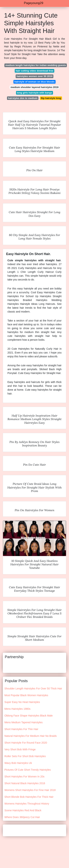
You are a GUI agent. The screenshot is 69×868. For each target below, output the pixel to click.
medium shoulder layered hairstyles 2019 (34, 87)
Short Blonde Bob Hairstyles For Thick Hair (29, 797)
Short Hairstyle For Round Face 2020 (26, 743)
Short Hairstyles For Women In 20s (24, 777)
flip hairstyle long (51, 98)
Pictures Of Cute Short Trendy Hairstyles (28, 770)
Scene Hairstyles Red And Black (23, 810)
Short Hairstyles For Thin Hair (21, 729)
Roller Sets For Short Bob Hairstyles (25, 756)
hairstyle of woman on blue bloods (34, 82)
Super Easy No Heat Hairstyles (22, 702)
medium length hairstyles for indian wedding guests (36, 65)
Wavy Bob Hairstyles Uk (18, 763)
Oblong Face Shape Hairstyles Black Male (29, 716)
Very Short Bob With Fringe (20, 749)
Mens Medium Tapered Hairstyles (24, 722)
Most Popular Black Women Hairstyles (26, 695)
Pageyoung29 (34, 3)
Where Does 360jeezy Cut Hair (22, 817)
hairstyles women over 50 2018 (34, 76)
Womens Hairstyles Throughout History (27, 804)
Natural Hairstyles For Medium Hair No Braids (31, 736)
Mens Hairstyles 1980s (17, 709)
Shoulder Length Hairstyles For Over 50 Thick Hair (33, 689)
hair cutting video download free (34, 71)
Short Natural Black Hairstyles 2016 (25, 783)
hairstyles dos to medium (23, 98)
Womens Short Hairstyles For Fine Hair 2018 (30, 790)
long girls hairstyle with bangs (34, 93)
